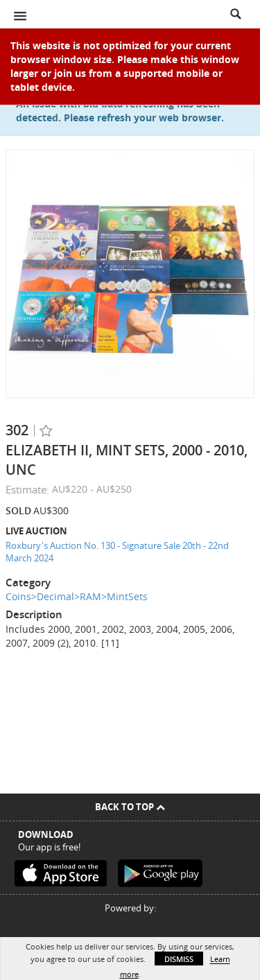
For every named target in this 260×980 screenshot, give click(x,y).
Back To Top (130, 807)
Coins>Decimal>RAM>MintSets (77, 596)
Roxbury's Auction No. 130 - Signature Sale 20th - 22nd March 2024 (117, 552)
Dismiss (179, 959)
